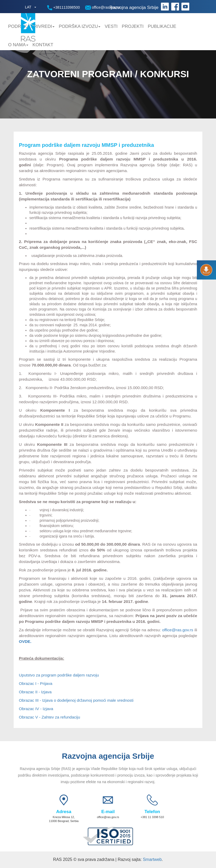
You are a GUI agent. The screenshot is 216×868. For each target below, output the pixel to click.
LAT (28, 7)
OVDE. (25, 641)
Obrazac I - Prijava (36, 683)
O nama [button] (18, 45)
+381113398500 (64, 8)
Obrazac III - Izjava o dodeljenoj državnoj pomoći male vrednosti (76, 700)
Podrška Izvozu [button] (80, 26)
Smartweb (152, 859)
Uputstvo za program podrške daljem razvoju (59, 675)
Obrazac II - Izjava (35, 692)
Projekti (133, 26)
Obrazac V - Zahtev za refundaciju (50, 717)
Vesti (111, 26)
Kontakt (43, 45)
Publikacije (162, 26)
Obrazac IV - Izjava (36, 709)
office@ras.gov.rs (103, 7)
